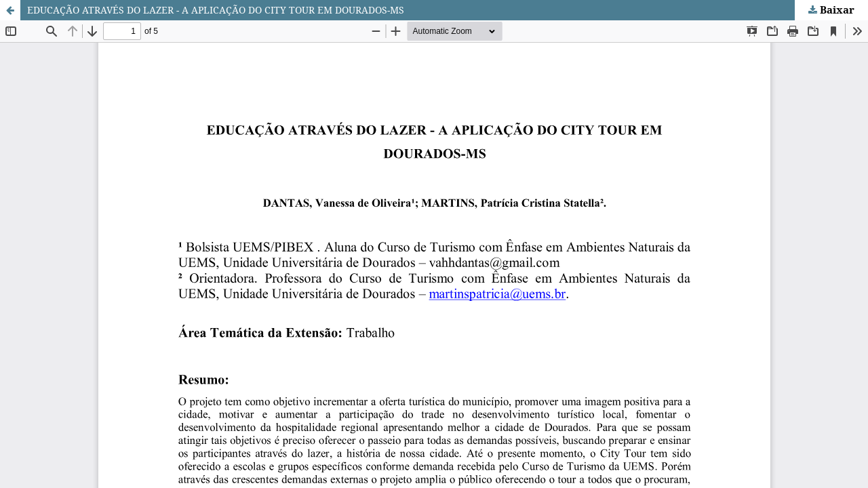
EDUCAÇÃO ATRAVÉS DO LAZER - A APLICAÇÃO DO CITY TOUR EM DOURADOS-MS (216, 10)
